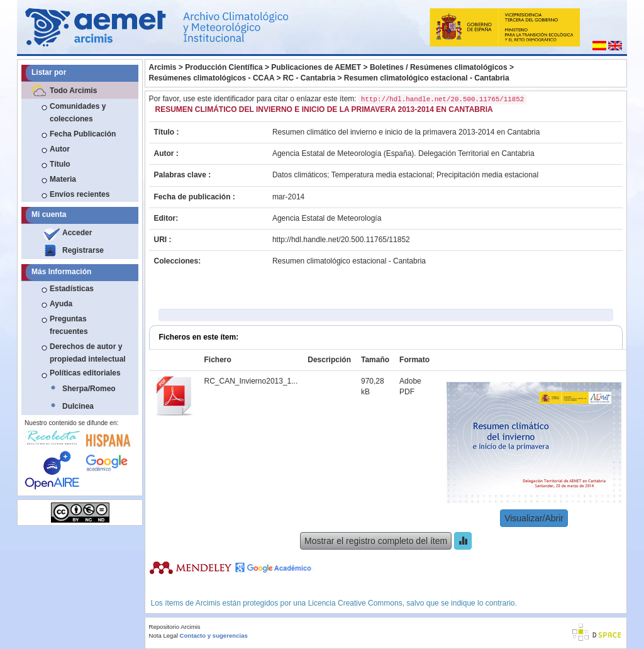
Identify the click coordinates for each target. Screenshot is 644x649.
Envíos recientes (80, 194)
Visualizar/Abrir (534, 518)
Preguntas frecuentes (69, 325)
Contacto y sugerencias (214, 635)
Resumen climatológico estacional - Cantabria (427, 78)
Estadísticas (72, 289)
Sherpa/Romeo (89, 389)
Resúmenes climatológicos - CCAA (212, 78)
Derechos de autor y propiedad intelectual (88, 353)
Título (60, 164)
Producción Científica (224, 67)
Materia (63, 179)
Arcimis (163, 67)
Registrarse (83, 250)
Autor (60, 149)
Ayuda (61, 304)
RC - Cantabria (309, 78)
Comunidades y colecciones (78, 113)
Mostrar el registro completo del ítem (376, 541)
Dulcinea (78, 406)
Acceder (77, 233)
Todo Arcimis (73, 91)
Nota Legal (164, 635)
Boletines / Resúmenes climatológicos (439, 67)
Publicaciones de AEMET (316, 67)
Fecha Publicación (83, 134)
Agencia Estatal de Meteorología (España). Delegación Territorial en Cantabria (403, 153)
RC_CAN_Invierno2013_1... (251, 381)
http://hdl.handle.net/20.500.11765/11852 (341, 240)
